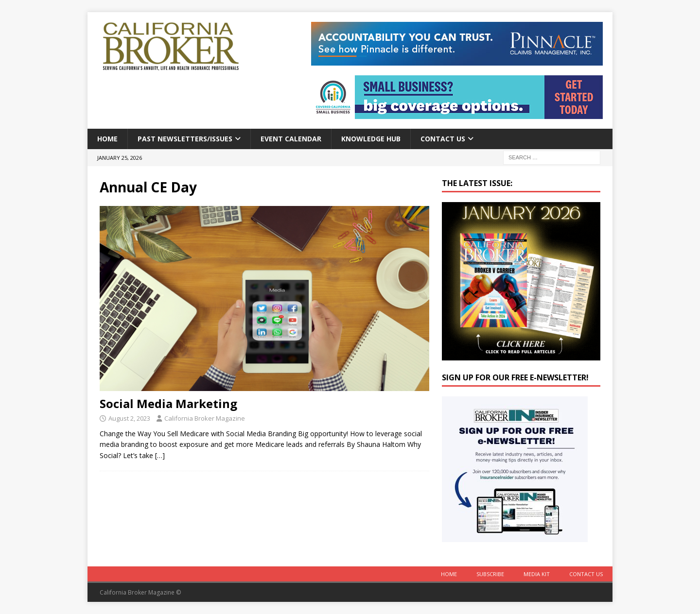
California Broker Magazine (205, 418)
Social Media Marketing (168, 403)
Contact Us (443, 139)
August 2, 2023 (129, 418)
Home (107, 139)
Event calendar (291, 139)
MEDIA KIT (537, 574)
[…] (160, 455)
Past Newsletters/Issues (185, 139)
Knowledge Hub (371, 139)
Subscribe (490, 574)
